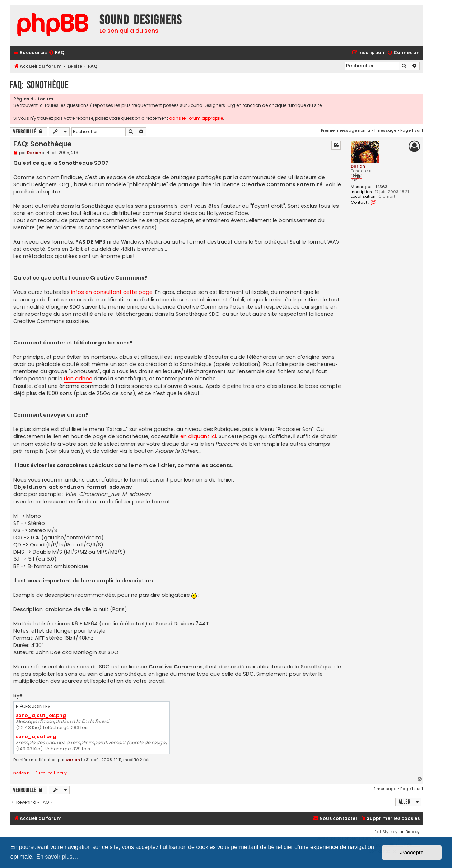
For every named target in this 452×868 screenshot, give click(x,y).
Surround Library (51, 773)
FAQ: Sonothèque (39, 85)
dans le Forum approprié (196, 118)
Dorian (358, 166)
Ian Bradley (409, 832)
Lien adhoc (78, 379)
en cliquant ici (198, 436)
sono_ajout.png (36, 737)
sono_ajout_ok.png (41, 716)
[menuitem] (56, 53)
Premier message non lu (346, 130)
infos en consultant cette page (112, 292)
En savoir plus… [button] (57, 857)
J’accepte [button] (412, 853)
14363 (381, 187)
